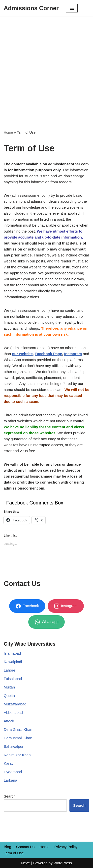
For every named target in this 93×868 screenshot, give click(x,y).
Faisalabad (13, 679)
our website (22, 354)
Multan (9, 687)
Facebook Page (48, 354)
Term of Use (14, 853)
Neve (25, 863)
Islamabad (12, 653)
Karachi (10, 763)
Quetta (9, 696)
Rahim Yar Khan (17, 755)
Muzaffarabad (15, 704)
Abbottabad (13, 713)
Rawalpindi (13, 662)
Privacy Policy (66, 847)
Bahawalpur (14, 746)
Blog (7, 847)
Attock (9, 721)
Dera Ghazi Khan (18, 729)
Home (8, 132)
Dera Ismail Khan (18, 738)
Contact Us (25, 847)
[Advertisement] (46, 66)
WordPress (63, 863)
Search (10, 796)
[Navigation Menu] (72, 8)
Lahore (10, 670)
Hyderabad (13, 772)
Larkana (10, 780)
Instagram (73, 354)
